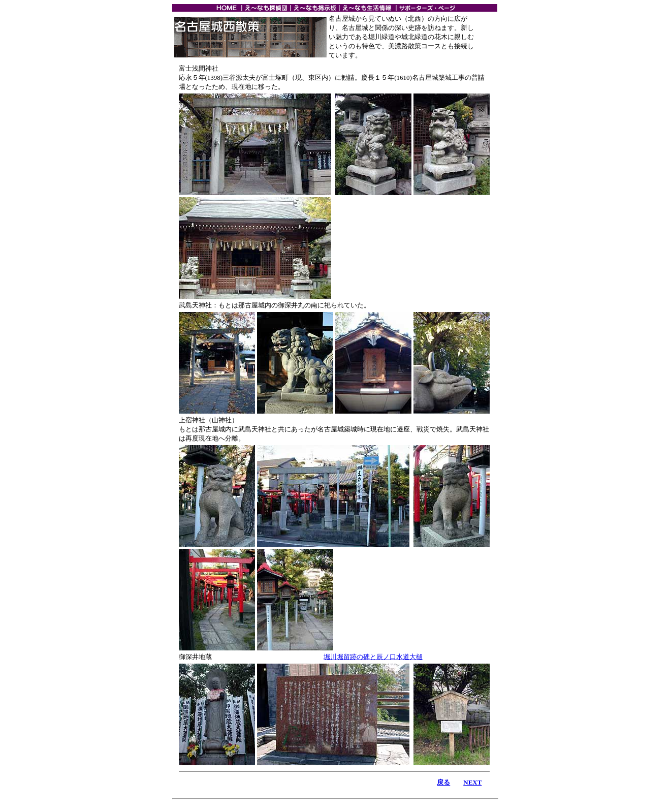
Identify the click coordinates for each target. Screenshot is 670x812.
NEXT (472, 782)
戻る (443, 782)
